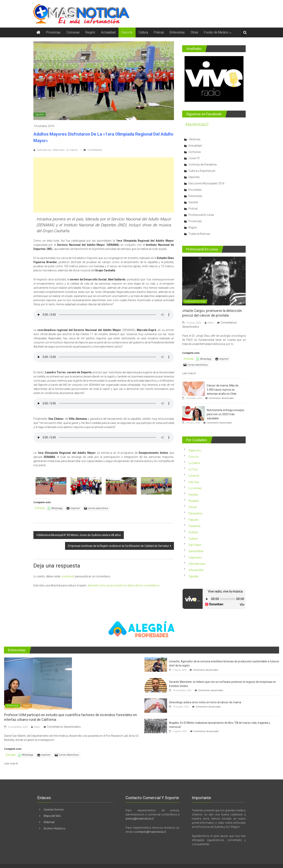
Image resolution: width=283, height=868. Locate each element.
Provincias (53, 32)
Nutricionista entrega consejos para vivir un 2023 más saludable (226, 414)
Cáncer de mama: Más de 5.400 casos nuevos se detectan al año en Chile (223, 390)
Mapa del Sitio (52, 816)
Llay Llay (194, 482)
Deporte (127, 32)
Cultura (143, 32)
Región (90, 32)
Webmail (49, 822)
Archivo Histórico (55, 828)
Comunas (73, 32)
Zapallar (194, 576)
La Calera (194, 463)
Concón (193, 457)
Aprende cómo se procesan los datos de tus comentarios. (124, 585)
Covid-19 (194, 158)
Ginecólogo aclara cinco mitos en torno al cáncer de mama (205, 702)
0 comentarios (93, 150)
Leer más (189, 373)
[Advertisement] (104, 185)
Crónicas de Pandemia (203, 165)
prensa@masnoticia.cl (140, 819)
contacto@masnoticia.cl (150, 832)
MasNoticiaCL (197, 124)
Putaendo (194, 526)
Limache (194, 476)
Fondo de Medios (216, 32)
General (193, 202)
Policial (159, 32)
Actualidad (108, 32)
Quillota (193, 532)
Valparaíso (195, 557)
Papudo (193, 520)
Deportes (40, 115)
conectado (68, 576)
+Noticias (194, 139)
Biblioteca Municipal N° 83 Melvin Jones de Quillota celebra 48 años (80, 535)
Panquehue (195, 513)
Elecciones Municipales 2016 (206, 183)
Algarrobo (195, 450)
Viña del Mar (196, 570)
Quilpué (193, 539)
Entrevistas (177, 32)
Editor (210, 323)
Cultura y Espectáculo (202, 171)
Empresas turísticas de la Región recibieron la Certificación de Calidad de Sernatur (119, 546)
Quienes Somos (54, 810)
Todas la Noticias (199, 234)
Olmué (192, 507)
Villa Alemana (197, 564)
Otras (194, 32)
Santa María (196, 551)
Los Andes (195, 488)
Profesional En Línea (201, 215)
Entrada (40, 508)
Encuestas (195, 190)
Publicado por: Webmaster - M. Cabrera (57, 150)
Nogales (194, 501)
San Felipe (195, 545)
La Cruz (193, 469)
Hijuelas (193, 495)
